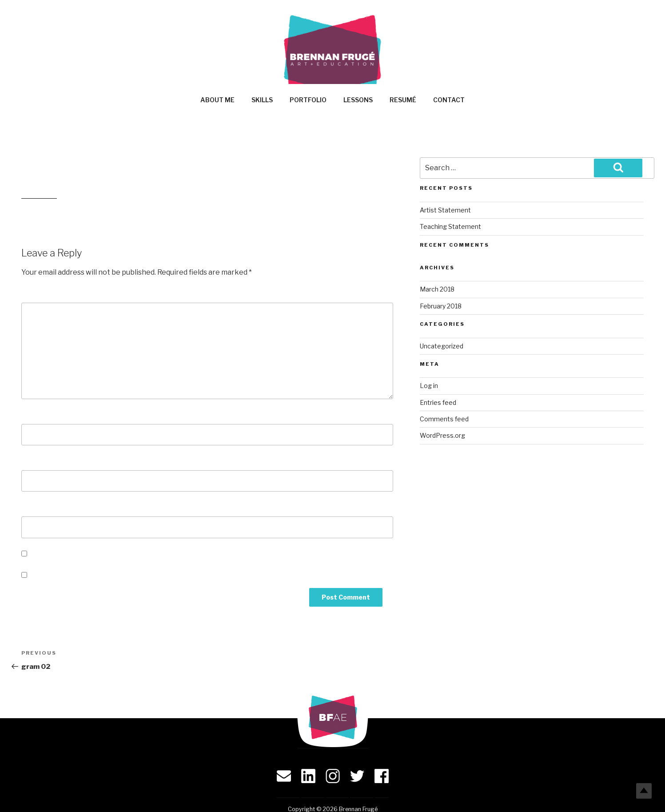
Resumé (403, 100)
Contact (449, 100)
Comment (42, 294)
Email (34, 461)
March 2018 (437, 289)
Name (34, 415)
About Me (217, 100)
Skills (262, 100)
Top (644, 791)
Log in (429, 386)
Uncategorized (442, 346)
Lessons (358, 100)
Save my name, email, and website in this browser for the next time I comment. (165, 554)
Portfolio (308, 100)
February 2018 (441, 306)
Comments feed (444, 419)
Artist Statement (445, 210)
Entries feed (438, 402)
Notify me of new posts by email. (86, 575)
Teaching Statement (450, 226)
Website (37, 507)
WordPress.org (442, 435)
